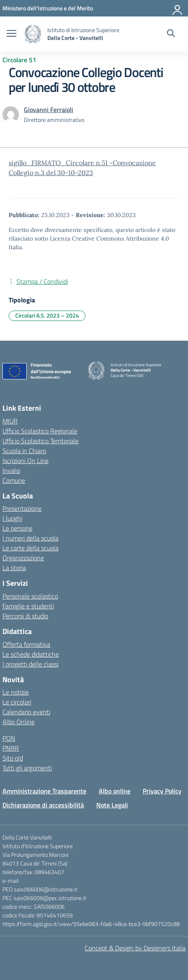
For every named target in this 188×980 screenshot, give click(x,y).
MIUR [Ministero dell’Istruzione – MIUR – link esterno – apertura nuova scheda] (10, 421)
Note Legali (112, 805)
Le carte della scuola (30, 548)
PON (9, 738)
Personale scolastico (30, 596)
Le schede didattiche (31, 654)
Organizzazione (23, 558)
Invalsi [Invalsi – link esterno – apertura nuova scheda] (11, 470)
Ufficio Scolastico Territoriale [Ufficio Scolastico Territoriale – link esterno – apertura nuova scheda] (41, 441)
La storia (14, 568)
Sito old (13, 758)
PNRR (11, 748)
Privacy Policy (162, 791)
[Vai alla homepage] (33, 34)
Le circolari (17, 702)
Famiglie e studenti (28, 606)
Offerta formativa (26, 644)
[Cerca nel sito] (171, 34)
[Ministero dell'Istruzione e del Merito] (48, 8)
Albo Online (19, 722)
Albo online (115, 791)
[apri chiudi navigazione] (12, 34)
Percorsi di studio (25, 616)
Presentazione (22, 508)
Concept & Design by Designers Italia (135, 948)
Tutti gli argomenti (27, 768)
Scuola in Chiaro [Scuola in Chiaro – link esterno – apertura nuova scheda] (24, 451)
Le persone (17, 528)
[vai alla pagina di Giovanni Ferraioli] (49, 110)
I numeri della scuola (30, 538)
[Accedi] (178, 8)
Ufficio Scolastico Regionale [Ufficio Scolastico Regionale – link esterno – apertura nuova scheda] (40, 431)
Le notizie (16, 692)
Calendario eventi (26, 712)
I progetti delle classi (30, 664)
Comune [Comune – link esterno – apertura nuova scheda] (14, 480)
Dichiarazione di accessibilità (43, 805)
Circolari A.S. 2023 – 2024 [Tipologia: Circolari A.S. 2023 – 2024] (47, 315)
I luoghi (12, 518)
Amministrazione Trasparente (44, 791)
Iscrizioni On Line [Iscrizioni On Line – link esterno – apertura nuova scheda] (26, 461)
